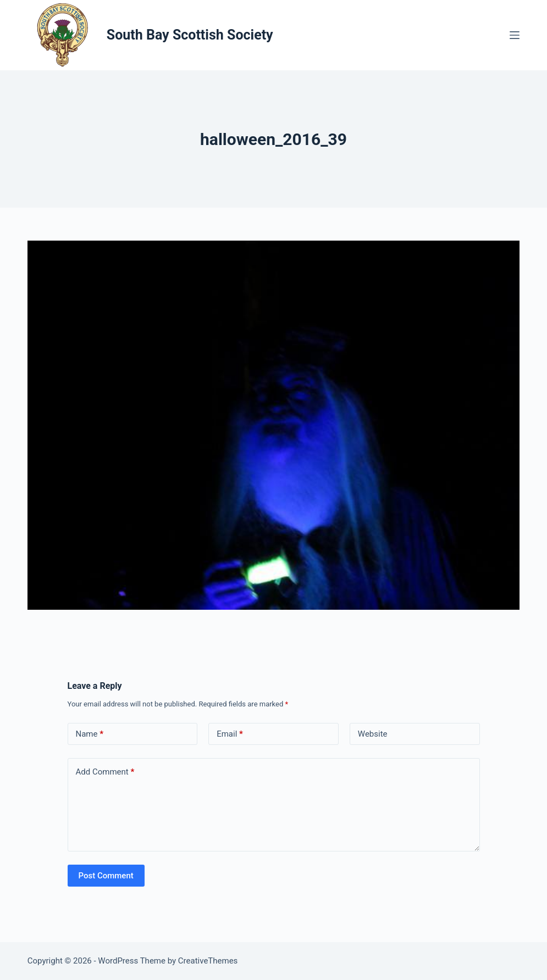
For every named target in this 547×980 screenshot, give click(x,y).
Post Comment (106, 876)
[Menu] (515, 35)
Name (90, 734)
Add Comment (105, 772)
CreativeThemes (208, 961)
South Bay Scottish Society (190, 35)
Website (373, 734)
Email (230, 734)
